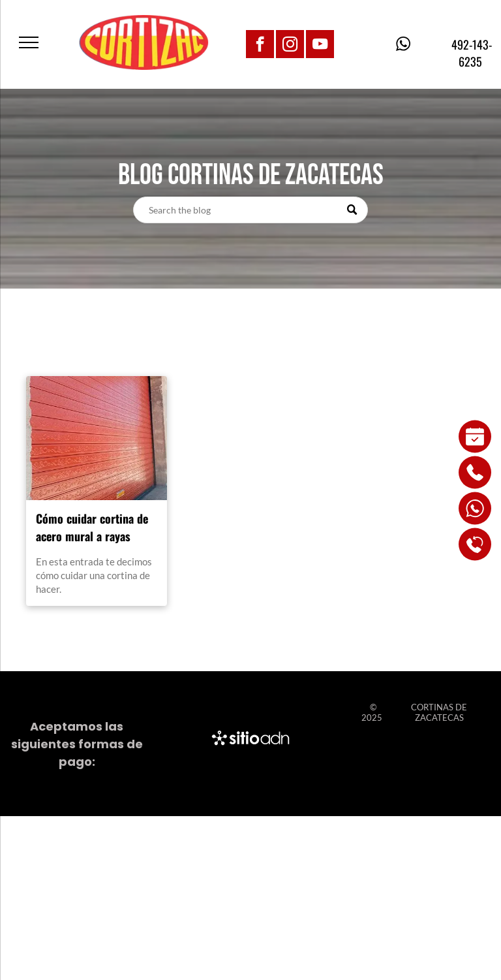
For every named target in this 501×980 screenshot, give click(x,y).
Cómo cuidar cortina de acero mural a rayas (92, 527)
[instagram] (290, 46)
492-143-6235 (470, 53)
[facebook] (260, 46)
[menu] (29, 42)
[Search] (250, 210)
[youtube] (320, 46)
